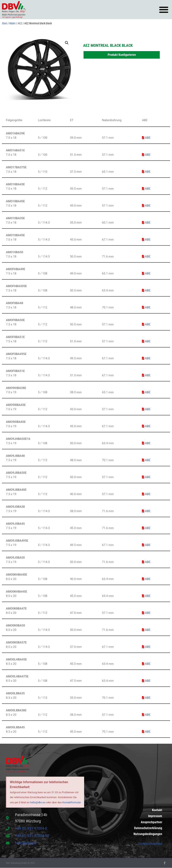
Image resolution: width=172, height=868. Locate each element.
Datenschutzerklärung (148, 827)
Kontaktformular (72, 802)
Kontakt (157, 807)
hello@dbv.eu (38, 802)
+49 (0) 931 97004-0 (31, 829)
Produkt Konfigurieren (122, 55)
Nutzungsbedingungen (148, 834)
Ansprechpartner (151, 820)
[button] (164, 10)
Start (5, 23)
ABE (146, 138)
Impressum (155, 814)
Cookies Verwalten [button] (150, 844)
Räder (12, 23)
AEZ (20, 23)
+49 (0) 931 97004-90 (32, 836)
